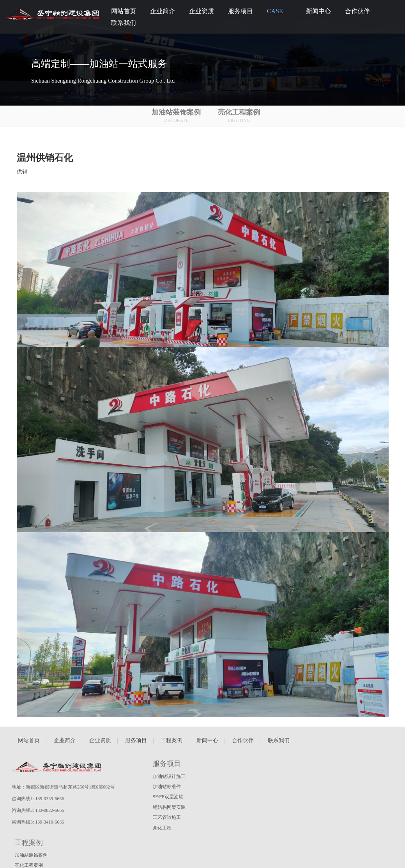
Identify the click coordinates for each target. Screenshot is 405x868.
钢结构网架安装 (170, 807)
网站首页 (29, 745)
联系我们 (279, 745)
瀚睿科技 (15, 856)
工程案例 (172, 745)
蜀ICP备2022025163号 (52, 856)
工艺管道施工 (167, 817)
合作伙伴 (243, 745)
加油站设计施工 (170, 776)
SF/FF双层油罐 (168, 797)
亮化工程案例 (243, 116)
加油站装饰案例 (181, 116)
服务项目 (136, 745)
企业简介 (65, 745)
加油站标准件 (167, 787)
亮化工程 (163, 828)
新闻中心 (207, 745)
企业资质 (100, 745)
